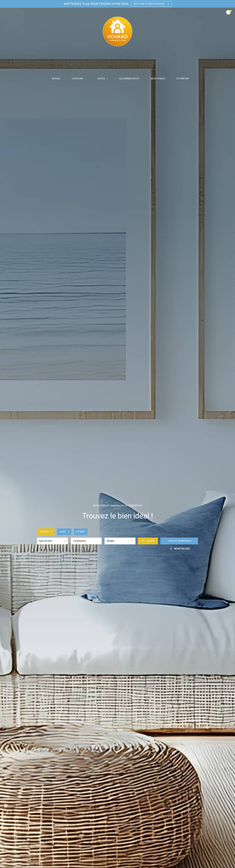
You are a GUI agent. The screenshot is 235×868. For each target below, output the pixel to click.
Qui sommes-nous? (129, 79)
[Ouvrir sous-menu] (86, 79)
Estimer (81, 532)
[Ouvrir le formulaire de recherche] (148, 541)
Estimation (183, 79)
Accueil (56, 79)
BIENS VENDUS (158, 79)
